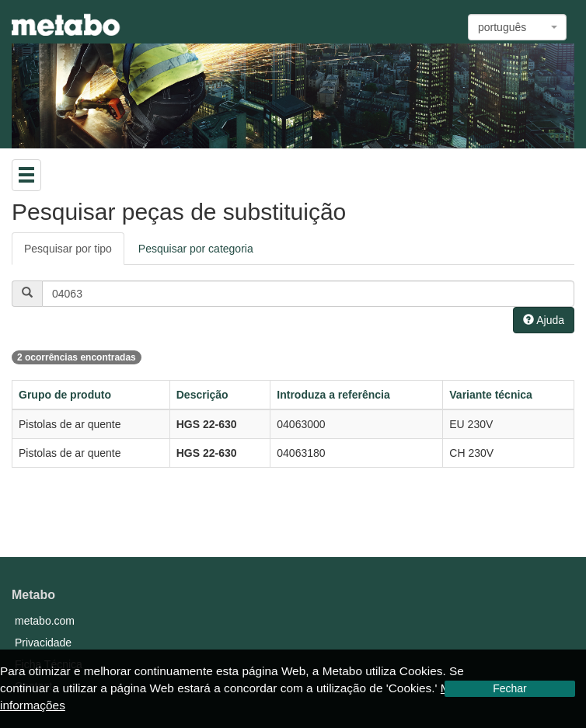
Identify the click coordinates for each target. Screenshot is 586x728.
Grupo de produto (65, 395)
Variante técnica (491, 395)
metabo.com (45, 621)
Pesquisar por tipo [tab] (68, 249)
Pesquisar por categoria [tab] (196, 249)
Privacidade (43, 643)
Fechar (510, 688)
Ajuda (544, 320)
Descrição (202, 395)
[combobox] (517, 27)
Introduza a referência (333, 395)
